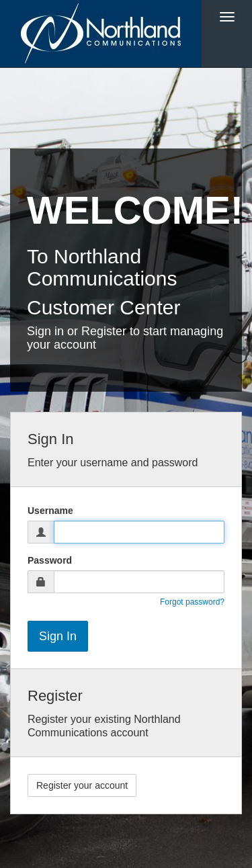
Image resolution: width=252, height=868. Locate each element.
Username (50, 511)
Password (50, 560)
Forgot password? (192, 602)
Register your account (82, 785)
